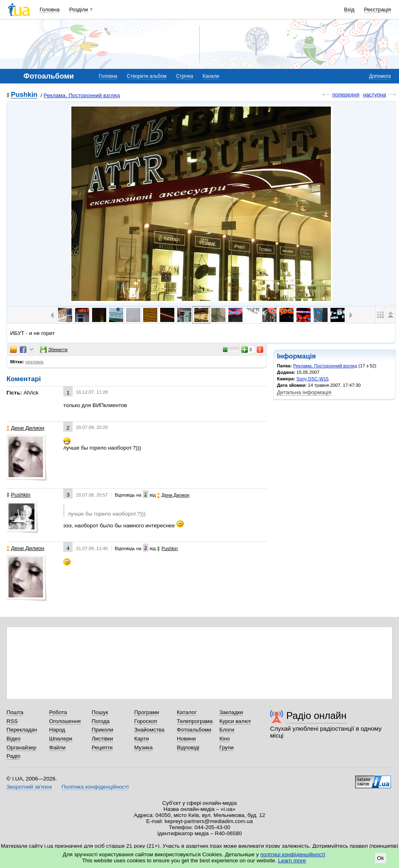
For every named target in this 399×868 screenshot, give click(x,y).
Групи (226, 748)
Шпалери (61, 739)
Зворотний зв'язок (29, 787)
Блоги (227, 730)
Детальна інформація (304, 392)
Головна (50, 10)
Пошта (15, 712)
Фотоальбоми (194, 730)
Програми (147, 712)
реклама (35, 362)
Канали (211, 76)
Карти (142, 739)
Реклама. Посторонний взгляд (82, 95)
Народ (57, 730)
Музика (143, 748)
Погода (101, 721)
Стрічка (184, 76)
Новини (186, 739)
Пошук (100, 712)
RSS (12, 721)
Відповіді (188, 748)
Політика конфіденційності (95, 787)
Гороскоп (146, 721)
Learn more (292, 861)
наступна (374, 95)
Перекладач (22, 730)
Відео (14, 739)
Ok (381, 858)
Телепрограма (195, 721)
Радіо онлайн (316, 716)
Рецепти (102, 748)
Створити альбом (147, 76)
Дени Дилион (25, 428)
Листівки (102, 739)
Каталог (187, 712)
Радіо (13, 756)
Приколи (102, 730)
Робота (58, 712)
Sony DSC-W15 (313, 379)
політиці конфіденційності (293, 854)
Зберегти (54, 350)
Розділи (79, 10)
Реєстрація (378, 10)
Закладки (231, 712)
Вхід (350, 10)
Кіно (225, 739)
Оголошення (65, 721)
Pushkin (24, 95)
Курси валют (235, 721)
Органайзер (21, 748)
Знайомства (149, 730)
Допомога (380, 76)
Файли (57, 748)
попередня (346, 95)
